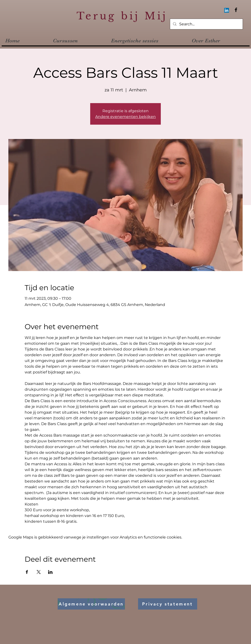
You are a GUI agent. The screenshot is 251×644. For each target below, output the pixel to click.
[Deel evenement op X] (39, 572)
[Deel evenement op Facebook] (27, 572)
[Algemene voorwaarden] (91, 604)
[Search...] (206, 24)
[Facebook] (236, 10)
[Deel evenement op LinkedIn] (50, 572)
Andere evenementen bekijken (125, 117)
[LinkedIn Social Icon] (227, 10)
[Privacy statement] (168, 604)
